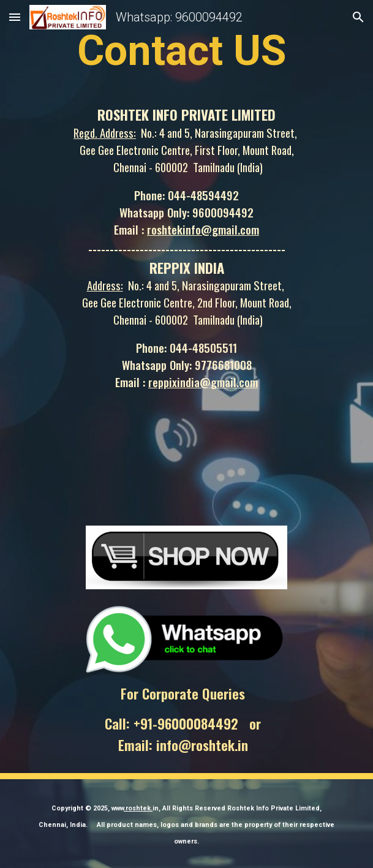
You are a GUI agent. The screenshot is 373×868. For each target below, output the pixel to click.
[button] (15, 17)
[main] (186, 50)
